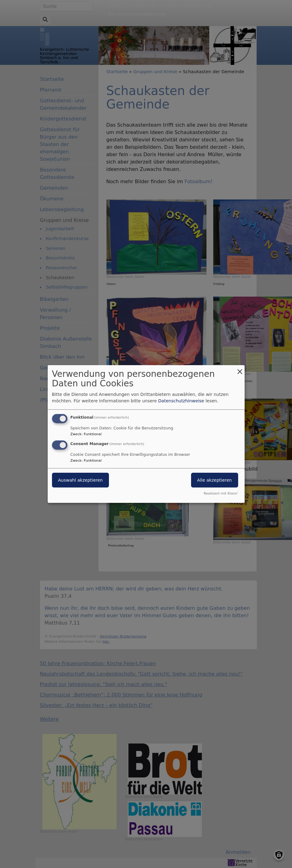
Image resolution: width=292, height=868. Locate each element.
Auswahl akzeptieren (80, 480)
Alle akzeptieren (215, 480)
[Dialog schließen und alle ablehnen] (240, 369)
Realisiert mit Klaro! (221, 493)
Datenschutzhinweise (181, 401)
